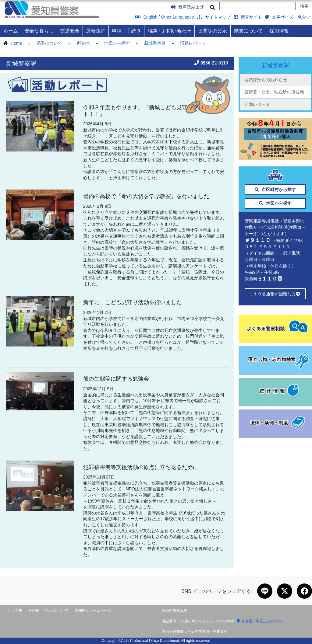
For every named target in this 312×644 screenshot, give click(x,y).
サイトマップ (214, 17)
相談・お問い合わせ (169, 31)
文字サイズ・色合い (288, 17)
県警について (248, 31)
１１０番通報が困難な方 (275, 294)
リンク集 (15, 611)
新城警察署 (155, 43)
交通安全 (70, 31)
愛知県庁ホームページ (93, 611)
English (146, 17)
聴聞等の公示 (212, 31)
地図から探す (117, 43)
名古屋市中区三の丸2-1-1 (260, 621)
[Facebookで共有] (304, 591)
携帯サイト (248, 17)
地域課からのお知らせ (266, 80)
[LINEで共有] (265, 591)
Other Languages (177, 17)
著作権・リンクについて (48, 611)
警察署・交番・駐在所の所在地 (274, 92)
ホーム (11, 31)
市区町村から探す (275, 190)
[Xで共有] (285, 591)
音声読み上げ (187, 7)
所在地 (83, 43)
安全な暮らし (39, 31)
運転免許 (96, 31)
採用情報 (279, 31)
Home (16, 43)
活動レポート (193, 43)
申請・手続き (126, 31)
